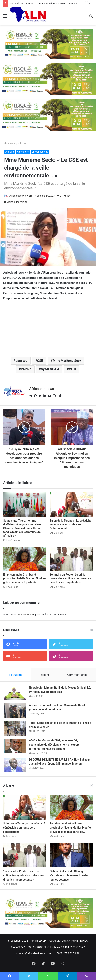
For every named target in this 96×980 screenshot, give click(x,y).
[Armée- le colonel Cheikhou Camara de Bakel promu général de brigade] (15, 711)
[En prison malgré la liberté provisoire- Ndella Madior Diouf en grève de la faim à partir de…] (25, 559)
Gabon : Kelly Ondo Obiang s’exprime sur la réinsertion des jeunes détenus (69, 875)
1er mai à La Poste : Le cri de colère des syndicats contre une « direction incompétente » (70, 578)
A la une (22, 144)
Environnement (40, 152)
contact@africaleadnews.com (34, 953)
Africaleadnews (18, 196)
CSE (40, 361)
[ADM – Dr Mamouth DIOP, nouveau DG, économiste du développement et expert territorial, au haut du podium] (15, 746)
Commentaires (77, 675)
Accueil (10, 144)
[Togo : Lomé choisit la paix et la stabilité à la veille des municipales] (15, 728)
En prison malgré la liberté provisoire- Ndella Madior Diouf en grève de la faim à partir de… (24, 578)
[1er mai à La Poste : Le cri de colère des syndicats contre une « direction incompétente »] (71, 559)
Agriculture (23, 152)
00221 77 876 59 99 (68, 953)
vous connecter (26, 614)
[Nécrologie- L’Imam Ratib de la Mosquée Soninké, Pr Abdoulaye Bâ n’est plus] (15, 693)
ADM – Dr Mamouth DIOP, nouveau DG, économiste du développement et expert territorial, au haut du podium (54, 745)
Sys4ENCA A (50, 369)
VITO (73, 369)
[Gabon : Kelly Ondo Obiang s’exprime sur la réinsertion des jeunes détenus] (71, 855)
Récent (44, 675)
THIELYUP (40, 941)
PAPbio (26, 369)
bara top (22, 361)
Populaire (15, 675)
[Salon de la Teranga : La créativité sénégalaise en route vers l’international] (71, 505)
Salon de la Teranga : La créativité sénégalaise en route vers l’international (52, 3)
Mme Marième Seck (67, 361)
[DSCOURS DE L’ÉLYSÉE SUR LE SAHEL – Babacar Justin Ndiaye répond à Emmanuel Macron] (15, 765)
